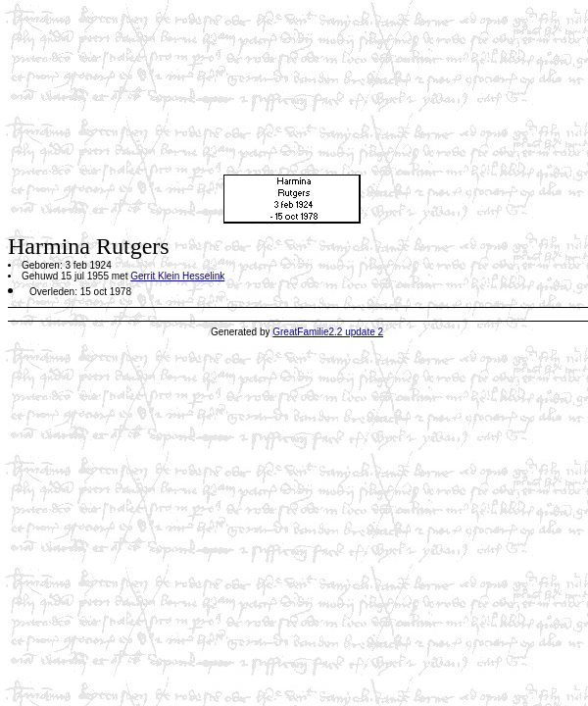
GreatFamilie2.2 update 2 (328, 332)
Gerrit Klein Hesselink (177, 276)
